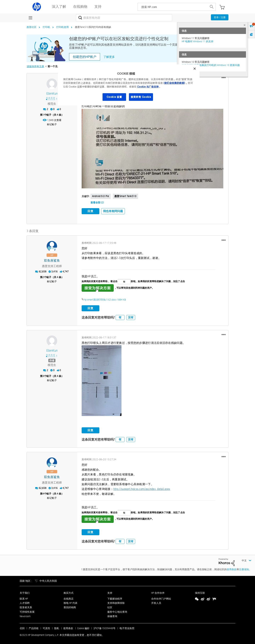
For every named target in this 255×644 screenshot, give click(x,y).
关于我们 (25, 593)
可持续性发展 (27, 612)
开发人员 (156, 603)
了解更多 (109, 57)
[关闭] (195, 69)
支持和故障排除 (116, 603)
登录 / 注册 (220, 17)
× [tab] (245, 25)
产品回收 (34, 628)
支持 (110, 593)
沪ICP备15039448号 (104, 628)
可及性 (46, 628)
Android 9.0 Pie (101, 196)
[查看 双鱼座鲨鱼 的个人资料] (52, 261)
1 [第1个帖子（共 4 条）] (43, 115)
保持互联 (200, 593)
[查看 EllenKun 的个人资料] (52, 94)
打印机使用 (63, 27)
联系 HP (24, 599)
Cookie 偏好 (83, 628)
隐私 (57, 628)
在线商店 (69, 599)
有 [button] (120, 317)
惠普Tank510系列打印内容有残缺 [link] (93, 27)
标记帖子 (52, 124)
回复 (90, 211)
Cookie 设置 (114, 97)
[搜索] (124, 18)
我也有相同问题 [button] (113, 211)
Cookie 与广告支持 (148, 87)
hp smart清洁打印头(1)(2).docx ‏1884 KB (105, 300)
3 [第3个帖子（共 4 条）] (43, 376)
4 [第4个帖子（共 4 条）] (43, 494)
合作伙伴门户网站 (161, 599)
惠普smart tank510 (125, 196)
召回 (22, 628)
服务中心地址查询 (117, 612)
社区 (110, 607)
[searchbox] (173, 7)
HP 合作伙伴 (158, 593)
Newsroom (25, 616)
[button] (224, 78)
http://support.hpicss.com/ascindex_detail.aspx (142, 489)
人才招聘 (25, 603)
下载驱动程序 (115, 599)
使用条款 (232, 569)
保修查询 (112, 616)
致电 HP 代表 (70, 603)
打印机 (46, 27)
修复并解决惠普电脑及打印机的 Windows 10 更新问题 (211, 65)
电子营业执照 (127, 628)
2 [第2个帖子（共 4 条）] (43, 277)
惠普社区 (32, 27)
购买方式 (69, 593)
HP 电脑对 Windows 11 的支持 (198, 41)
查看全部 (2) (97, 203)
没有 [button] (131, 317)
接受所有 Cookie (141, 97)
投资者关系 (26, 607)
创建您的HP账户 (85, 57)
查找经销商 (70, 607)
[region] (129, 85)
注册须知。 (245, 569)
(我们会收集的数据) (174, 83)
